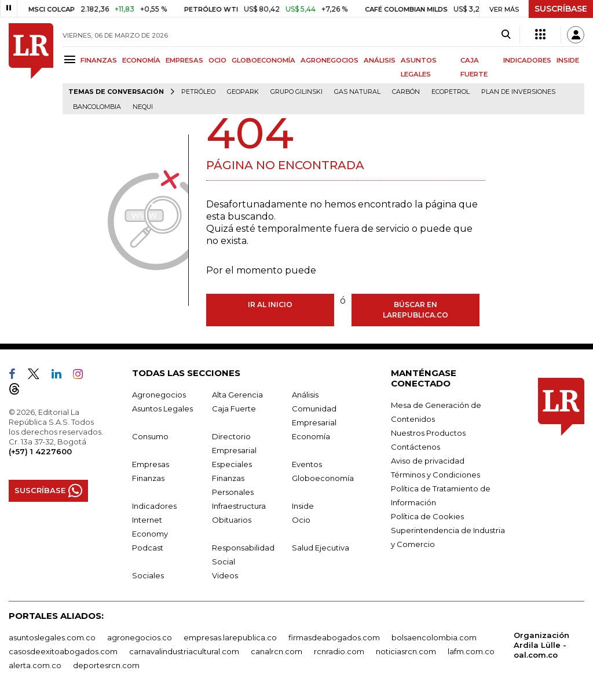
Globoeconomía (323, 478)
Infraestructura (239, 506)
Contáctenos (416, 447)
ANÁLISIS (380, 60)
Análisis (305, 395)
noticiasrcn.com (406, 651)
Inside (303, 506)
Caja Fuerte (234, 409)
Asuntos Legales (162, 409)
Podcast (148, 548)
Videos (225, 575)
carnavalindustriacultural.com (184, 651)
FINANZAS (99, 60)
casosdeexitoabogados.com (63, 651)
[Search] (506, 35)
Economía (311, 436)
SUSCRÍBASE (561, 9)
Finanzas (148, 478)
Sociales (148, 575)
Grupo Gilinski (296, 92)
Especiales (232, 464)
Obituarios (232, 520)
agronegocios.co (140, 637)
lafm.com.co (471, 651)
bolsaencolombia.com (434, 637)
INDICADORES (527, 60)
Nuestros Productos (428, 433)
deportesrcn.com (106, 665)
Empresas (151, 464)
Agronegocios (159, 395)
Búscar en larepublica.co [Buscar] (416, 310)
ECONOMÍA (141, 60)
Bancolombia (97, 107)
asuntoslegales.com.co (52, 637)
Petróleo (198, 92)
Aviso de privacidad (428, 461)
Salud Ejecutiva (321, 548)
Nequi (143, 107)
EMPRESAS (184, 60)
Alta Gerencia (237, 395)
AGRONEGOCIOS (330, 60)
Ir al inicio (270, 305)
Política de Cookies (427, 516)
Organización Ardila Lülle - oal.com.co (541, 645)
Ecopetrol (451, 92)
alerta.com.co (35, 665)
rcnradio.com (339, 651)
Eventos (307, 464)
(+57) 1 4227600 (40, 451)
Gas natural (357, 92)
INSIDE (568, 60)
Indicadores (154, 506)
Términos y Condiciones (435, 475)
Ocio (301, 520)
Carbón (406, 92)
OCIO (217, 60)
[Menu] (72, 59)
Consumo (150, 436)
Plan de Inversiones (518, 92)
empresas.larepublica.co (230, 637)
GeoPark (243, 92)
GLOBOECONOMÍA (263, 60)
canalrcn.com (277, 651)
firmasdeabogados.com (334, 637)
